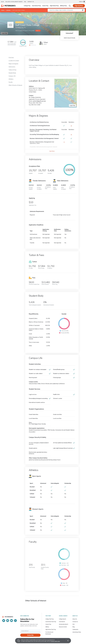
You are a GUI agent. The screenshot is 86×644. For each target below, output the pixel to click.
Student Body (12, 73)
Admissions (12, 67)
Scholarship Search (64, 624)
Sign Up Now (79, 6)
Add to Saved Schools (69, 38)
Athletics (11, 79)
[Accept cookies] (67, 641)
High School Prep (54, 6)
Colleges (8, 10)
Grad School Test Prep (51, 622)
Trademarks (75, 629)
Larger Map (4, 33)
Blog (2, 2)
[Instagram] (15, 621)
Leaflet (67, 13)
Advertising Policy (77, 632)
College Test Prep (50, 619)
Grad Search (62, 622)
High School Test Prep (51, 629)
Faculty (11, 82)
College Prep (27, 6)
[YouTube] (12, 621)
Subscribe (30, 635)
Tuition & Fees (12, 70)
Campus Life (12, 76)
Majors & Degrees (13, 64)
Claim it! (38, 31)
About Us (75, 619)
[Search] (70, 6)
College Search (62, 619)
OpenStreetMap (76, 13)
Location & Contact (14, 61)
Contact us (31, 2)
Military (47, 627)
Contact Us (75, 622)
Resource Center (63, 627)
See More (52, 151)
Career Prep (45, 6)
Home (3, 10)
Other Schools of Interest (15, 85)
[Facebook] (8, 621)
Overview (11, 58)
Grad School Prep (36, 6)
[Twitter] (4, 621)
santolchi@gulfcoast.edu (39, 101)
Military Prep (63, 6)
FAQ (25, 2)
